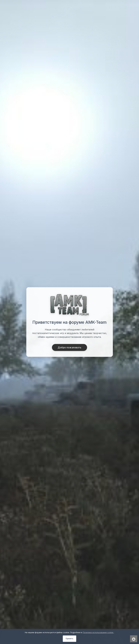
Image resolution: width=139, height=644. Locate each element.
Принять (69, 639)
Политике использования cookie (98, 632)
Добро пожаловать (69, 347)
